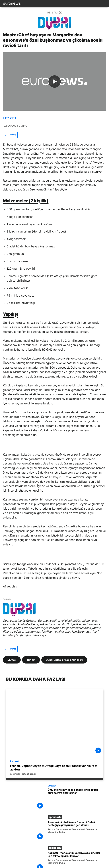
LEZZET (10, 118)
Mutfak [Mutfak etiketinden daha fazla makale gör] (12, 660)
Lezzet (15, 761)
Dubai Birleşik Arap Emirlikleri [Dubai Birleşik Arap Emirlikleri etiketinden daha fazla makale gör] (64, 660)
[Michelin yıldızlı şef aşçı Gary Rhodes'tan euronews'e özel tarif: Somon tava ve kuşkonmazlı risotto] (75, 799)
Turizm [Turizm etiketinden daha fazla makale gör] (31, 660)
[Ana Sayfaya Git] (12, 4)
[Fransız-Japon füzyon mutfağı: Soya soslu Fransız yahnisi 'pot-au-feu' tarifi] (54, 770)
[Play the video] (54, 82)
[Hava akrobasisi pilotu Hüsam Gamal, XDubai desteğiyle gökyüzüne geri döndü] (75, 831)
